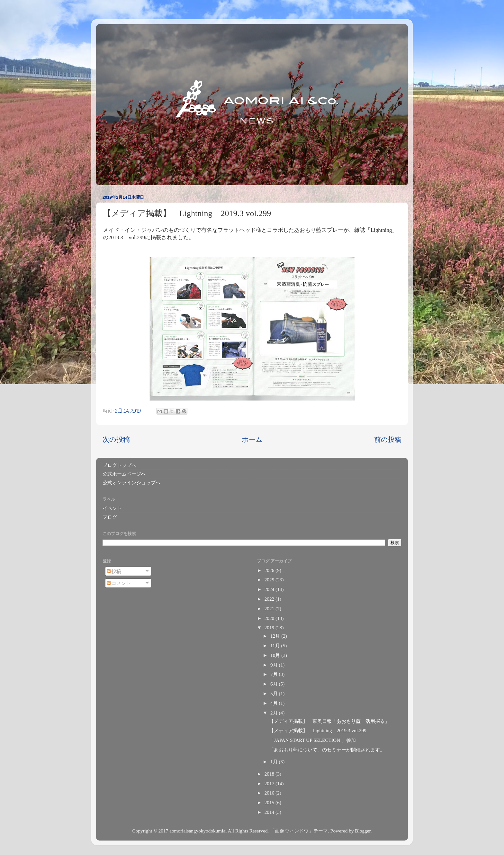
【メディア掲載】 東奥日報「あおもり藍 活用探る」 (329, 721)
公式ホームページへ (124, 474)
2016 (270, 793)
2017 (270, 783)
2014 (270, 812)
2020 (270, 618)
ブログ (110, 517)
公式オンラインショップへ (131, 482)
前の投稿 (388, 440)
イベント (112, 508)
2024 (270, 589)
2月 (274, 713)
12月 (276, 636)
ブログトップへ (119, 465)
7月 (274, 674)
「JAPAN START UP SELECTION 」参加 (312, 740)
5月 (274, 693)
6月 (274, 684)
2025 (270, 580)
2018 (270, 774)
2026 (270, 570)
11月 (276, 646)
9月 (274, 665)
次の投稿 (116, 440)
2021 (270, 609)
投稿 (114, 571)
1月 (274, 762)
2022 (270, 599)
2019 (270, 628)
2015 (270, 802)
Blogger (363, 831)
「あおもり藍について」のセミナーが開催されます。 (327, 750)
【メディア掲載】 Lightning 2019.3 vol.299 (318, 730)
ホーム (252, 440)
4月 (274, 703)
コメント (119, 583)
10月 (276, 655)
